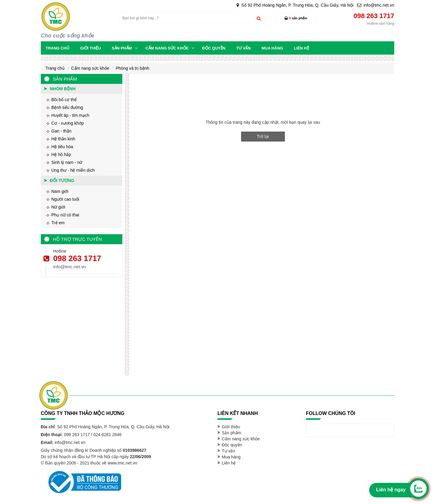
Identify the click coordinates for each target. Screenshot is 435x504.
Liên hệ (229, 463)
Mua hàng (231, 457)
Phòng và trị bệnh (132, 68)
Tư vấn (228, 451)
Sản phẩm (231, 433)
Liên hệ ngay (391, 490)
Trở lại (263, 136)
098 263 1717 (77, 258)
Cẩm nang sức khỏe (90, 68)
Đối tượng (62, 180)
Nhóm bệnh (63, 89)
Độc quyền (232, 445)
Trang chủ (55, 68)
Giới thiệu (231, 427)
